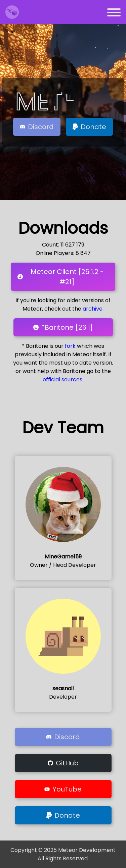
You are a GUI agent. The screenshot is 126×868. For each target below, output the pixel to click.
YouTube (63, 789)
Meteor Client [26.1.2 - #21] (61, 277)
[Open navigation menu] (114, 14)
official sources (62, 379)
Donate (89, 127)
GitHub (63, 763)
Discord (37, 127)
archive (93, 309)
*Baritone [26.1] (63, 327)
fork (70, 346)
